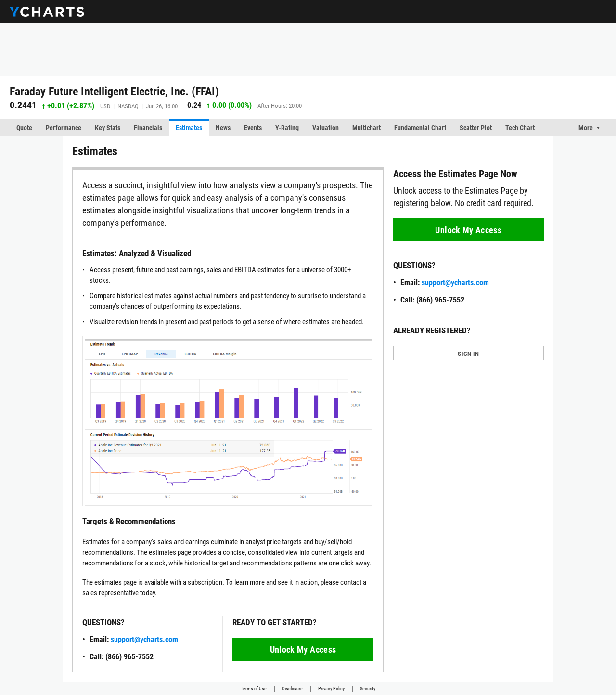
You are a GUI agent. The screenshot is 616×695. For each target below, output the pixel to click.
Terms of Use (254, 688)
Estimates (189, 128)
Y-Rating (287, 128)
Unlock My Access (303, 649)
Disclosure (292, 688)
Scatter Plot (476, 128)
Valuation (326, 128)
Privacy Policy (331, 688)
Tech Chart (520, 128)
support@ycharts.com (144, 639)
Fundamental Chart (420, 128)
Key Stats (108, 128)
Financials (148, 128)
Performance (64, 128)
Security (368, 688)
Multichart (366, 128)
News (223, 128)
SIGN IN (468, 354)
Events (253, 128)
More (586, 128)
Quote (24, 128)
